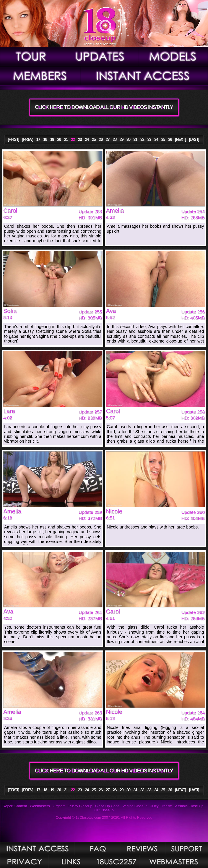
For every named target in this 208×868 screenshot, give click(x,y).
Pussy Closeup (80, 806)
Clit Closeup (104, 810)
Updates (101, 56)
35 (163, 139)
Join (144, 76)
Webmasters (40, 806)
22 (73, 139)
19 (52, 139)
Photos (37, 849)
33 (149, 139)
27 (108, 139)
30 (129, 139)
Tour (32, 56)
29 (122, 139)
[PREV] (28, 139)
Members (40, 76)
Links (71, 862)
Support (187, 849)
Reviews (143, 849)
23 (80, 139)
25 (94, 139)
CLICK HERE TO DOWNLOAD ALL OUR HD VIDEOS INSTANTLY (104, 107)
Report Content (15, 806)
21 (66, 139)
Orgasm (59, 806)
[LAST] (194, 139)
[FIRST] (14, 139)
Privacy (24, 862)
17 (38, 139)
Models (174, 56)
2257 (117, 862)
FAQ (97, 849)
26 (101, 139)
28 (115, 139)
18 (45, 139)
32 (142, 139)
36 (170, 139)
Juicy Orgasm (161, 806)
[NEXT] (181, 139)
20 (59, 139)
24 (87, 139)
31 (136, 139)
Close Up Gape (107, 806)
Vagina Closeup (135, 806)
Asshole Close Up (189, 806)
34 (156, 139)
